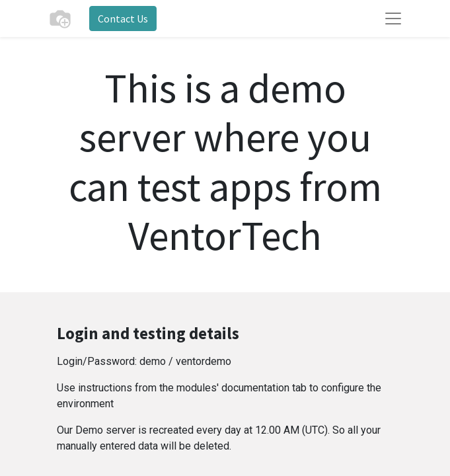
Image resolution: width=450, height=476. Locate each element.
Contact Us (123, 19)
